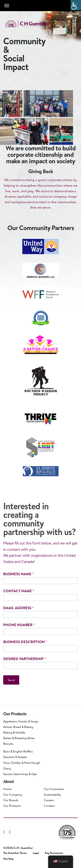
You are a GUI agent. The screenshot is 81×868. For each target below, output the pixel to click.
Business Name (18, 574)
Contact (49, 806)
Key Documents (54, 853)
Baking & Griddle (14, 732)
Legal (36, 853)
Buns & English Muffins (18, 751)
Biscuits (8, 744)
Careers (49, 800)
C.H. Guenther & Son (31, 24)
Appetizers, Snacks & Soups (21, 721)
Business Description (25, 642)
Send (11, 680)
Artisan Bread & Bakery (18, 727)
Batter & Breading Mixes (19, 738)
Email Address (18, 608)
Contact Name (19, 591)
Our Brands (11, 800)
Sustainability (52, 795)
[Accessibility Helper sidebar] (76, 5)
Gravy (7, 768)
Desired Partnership (25, 659)
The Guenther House (15, 853)
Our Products (12, 806)
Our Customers (54, 789)
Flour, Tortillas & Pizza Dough (22, 763)
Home (7, 789)
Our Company (13, 795)
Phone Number (19, 625)
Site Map (8, 859)
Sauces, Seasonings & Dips (20, 774)
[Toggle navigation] (7, 6)
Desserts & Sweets (15, 757)
